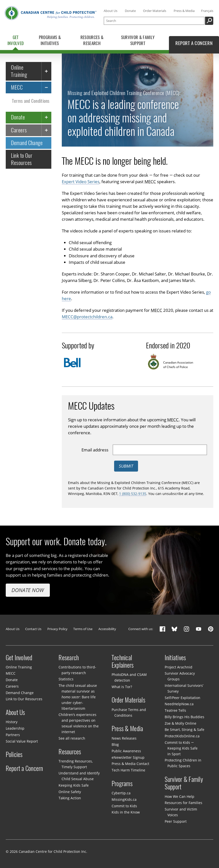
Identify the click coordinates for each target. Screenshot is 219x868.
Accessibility (107, 629)
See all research (72, 738)
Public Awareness (126, 751)
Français (207, 11)
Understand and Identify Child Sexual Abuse (79, 776)
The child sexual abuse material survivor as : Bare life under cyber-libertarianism (78, 697)
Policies (14, 754)
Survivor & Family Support (184, 783)
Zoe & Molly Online (181, 723)
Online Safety (70, 792)
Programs (122, 784)
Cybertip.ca (121, 793)
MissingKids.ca (124, 799)
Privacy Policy (57, 629)
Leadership (15, 728)
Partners (13, 735)
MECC (17, 87)
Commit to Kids (124, 806)
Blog (115, 744)
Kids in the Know (126, 812)
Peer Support (176, 821)
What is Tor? (122, 687)
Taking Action (70, 798)
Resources (70, 751)
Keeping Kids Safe (74, 785)
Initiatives (175, 657)
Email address (95, 450)
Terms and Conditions (31, 101)
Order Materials (155, 11)
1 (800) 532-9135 (133, 493)
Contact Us (33, 629)
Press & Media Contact (130, 764)
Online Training (19, 71)
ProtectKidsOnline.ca (182, 736)
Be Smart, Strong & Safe (184, 730)
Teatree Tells (175, 710)
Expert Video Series (81, 181)
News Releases (124, 738)
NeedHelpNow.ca (179, 704)
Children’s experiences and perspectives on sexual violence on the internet (78, 723)
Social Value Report (22, 741)
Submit (126, 466)
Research (69, 657)
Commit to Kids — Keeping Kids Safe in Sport (181, 748)
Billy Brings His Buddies (184, 717)
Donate (130, 11)
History (12, 722)
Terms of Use (83, 629)
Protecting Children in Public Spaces (183, 763)
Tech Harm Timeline (128, 770)
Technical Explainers (123, 661)
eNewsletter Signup (128, 757)
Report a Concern (24, 768)
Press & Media (184, 11)
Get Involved (19, 657)
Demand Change (27, 143)
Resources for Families (183, 803)
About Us (110, 11)
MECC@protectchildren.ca (87, 317)
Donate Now (28, 590)
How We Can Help (180, 796)
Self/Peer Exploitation (182, 698)
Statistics (66, 679)
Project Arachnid (179, 667)
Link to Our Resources (22, 159)
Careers (19, 130)
